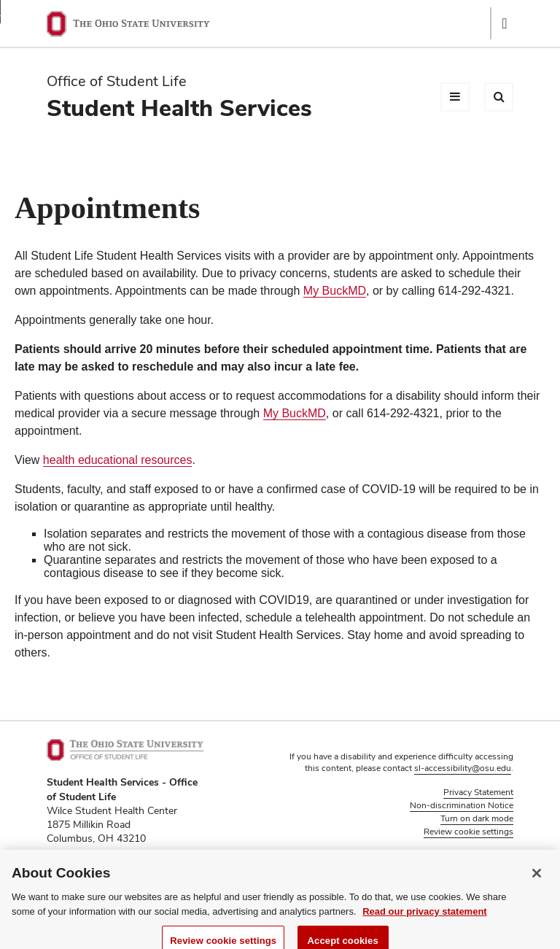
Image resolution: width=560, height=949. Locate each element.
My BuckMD (335, 291)
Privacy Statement (478, 792)
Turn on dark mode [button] (477, 818)
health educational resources (118, 460)
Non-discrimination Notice (462, 805)
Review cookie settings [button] (468, 832)
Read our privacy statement (425, 918)
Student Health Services (179, 108)
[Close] (537, 880)
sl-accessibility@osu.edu (463, 768)
